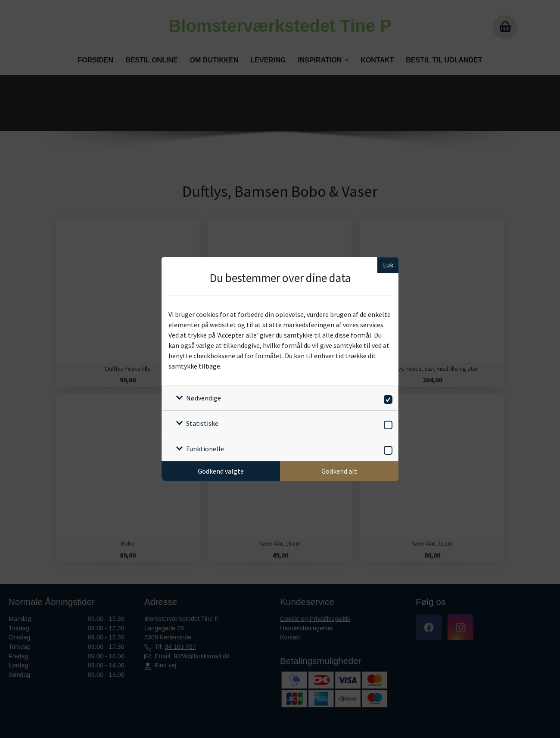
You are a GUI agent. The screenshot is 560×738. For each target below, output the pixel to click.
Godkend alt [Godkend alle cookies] (339, 471)
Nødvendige (204, 398)
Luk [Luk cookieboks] (388, 265)
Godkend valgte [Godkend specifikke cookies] (221, 471)
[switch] (387, 398)
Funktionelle (205, 449)
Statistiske (202, 423)
